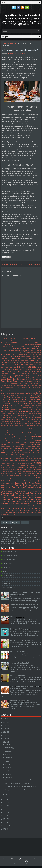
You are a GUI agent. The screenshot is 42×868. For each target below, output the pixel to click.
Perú (28, 457)
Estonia (8, 395)
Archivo (25, 523)
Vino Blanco (20, 510)
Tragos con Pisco (24, 491)
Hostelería (4, 414)
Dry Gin (9, 389)
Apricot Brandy (29, 345)
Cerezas (22, 361)
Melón (13, 447)
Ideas (33, 414)
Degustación (21, 381)
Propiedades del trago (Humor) (20, 701)
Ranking (30, 463)
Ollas (18, 455)
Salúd (19, 470)
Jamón (24, 417)
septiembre (9, 754)
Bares (14, 349)
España (27, 393)
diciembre (8, 744)
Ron (24, 467)
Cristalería (18, 377)
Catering (39, 358)
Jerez (35, 417)
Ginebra (24, 403)
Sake (32, 467)
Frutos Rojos (14, 401)
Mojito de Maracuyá (9, 560)
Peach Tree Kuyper (15, 457)
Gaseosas (38, 401)
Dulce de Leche (16, 389)
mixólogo (34, 448)
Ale (22, 341)
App (18, 345)
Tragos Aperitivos (22, 483)
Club (7, 367)
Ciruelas (35, 364)
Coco (39, 367)
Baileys (39, 347)
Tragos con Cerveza (18, 487)
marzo (7, 774)
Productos (38, 460)
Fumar (29, 401)
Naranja (33, 450)
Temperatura (4, 478)
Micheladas (4, 448)
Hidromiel (22, 409)
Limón (39, 437)
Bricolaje (20, 355)
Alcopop (18, 341)
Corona (33, 371)
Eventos (38, 395)
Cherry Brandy (23, 362)
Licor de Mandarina (15, 431)
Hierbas (11, 412)
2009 (5, 829)
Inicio (23, 264)
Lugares (26, 439)
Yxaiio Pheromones (6, 514)
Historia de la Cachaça (17, 675)
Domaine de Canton (36, 387)
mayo (7, 768)
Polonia (7, 461)
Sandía (3, 472)
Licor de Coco (38, 427)
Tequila (11, 478)
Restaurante (13, 467)
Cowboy (5, 571)
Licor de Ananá (23, 425)
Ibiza (30, 414)
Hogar (34, 412)
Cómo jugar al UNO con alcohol (20, 629)
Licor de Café (9, 427)
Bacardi (22, 347)
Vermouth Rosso (28, 508)
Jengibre (31, 417)
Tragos (37, 480)
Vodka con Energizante (10, 556)
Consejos (15, 371)
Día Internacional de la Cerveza (16, 383)
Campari (38, 356)
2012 (5, 819)
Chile (3, 364)
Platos (3, 460)
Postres (28, 461)
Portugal (23, 461)
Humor (20, 413)
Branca (39, 353)
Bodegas (38, 351)
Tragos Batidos (35, 483)
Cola (21, 369)
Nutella (8, 455)
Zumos (13, 514)
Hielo (32, 409)
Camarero (33, 357)
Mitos (24, 448)
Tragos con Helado (30, 489)
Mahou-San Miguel (12, 441)
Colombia (32, 369)
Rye (30, 467)
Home (5, 43)
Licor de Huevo (37, 429)
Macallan (38, 439)
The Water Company (19, 478)
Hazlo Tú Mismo (16, 407)
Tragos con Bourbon (8, 485)
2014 (2, 339)
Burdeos (35, 355)
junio (7, 764)
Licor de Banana (32, 425)
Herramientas (5, 409)
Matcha (3, 447)
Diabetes (19, 385)
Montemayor (4, 451)
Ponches (17, 460)
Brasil (8, 355)
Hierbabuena (5, 412)
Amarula (32, 343)
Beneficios (11, 351)
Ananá (36, 343)
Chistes (14, 364)
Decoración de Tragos (9, 381)
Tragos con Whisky (23, 495)
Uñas (34, 503)
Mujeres (19, 451)
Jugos (3, 421)
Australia (13, 347)
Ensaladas (12, 393)
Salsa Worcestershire (6, 470)
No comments (22, 53)
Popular (6, 523)
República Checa (37, 465)
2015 (6, 339)
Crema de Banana (6, 373)
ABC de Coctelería (30, 339)
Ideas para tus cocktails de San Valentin (17, 790)
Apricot (22, 345)
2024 (21, 339)
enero (7, 794)
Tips (33, 478)
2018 (15, 339)
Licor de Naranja (36, 433)
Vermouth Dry (17, 508)
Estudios (21, 395)
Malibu (20, 441)
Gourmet (38, 404)
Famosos (4, 397)
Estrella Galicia (14, 395)
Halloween (5, 407)
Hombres (39, 412)
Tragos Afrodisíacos (8, 483)
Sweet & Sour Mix (21, 475)
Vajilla (15, 506)
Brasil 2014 (14, 355)
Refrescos (17, 465)
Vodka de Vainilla (22, 513)
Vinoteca (10, 513)
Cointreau (16, 369)
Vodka (15, 512)
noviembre (9, 748)
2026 (5, 719)
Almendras (38, 341)
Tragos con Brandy (21, 485)
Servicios (11, 472)
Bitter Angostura (24, 351)
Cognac (9, 369)
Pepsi (22, 457)
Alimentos (32, 341)
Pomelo (12, 460)
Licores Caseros (25, 437)
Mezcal (39, 447)
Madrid (3, 441)
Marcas (25, 443)
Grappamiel (38, 406)
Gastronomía (6, 403)
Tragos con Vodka (8, 495)
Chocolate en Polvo (28, 364)
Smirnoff (8, 473)
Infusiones (11, 415)
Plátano (39, 459)
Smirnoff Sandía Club (9, 552)
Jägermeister (19, 417)
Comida (38, 369)
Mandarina (26, 441)
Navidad (4, 453)
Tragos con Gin (19, 489)
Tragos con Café (6, 487)
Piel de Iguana (7, 568)
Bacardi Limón (28, 347)
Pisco (13, 459)
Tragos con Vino (35, 493)
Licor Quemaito (33, 435)
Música (28, 451)
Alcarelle (8, 341)
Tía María (28, 478)
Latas (39, 421)
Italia (7, 417)
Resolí (7, 467)
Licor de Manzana (25, 431)
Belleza (6, 351)
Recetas (37, 463)
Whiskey (29, 512)
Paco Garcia (38, 455)
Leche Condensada (21, 423)
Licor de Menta (27, 433)
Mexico (29, 446)
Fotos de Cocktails (13, 399)
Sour (26, 473)
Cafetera (12, 356)
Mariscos (10, 445)
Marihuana (4, 445)
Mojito (39, 448)
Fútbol (33, 401)
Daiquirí (33, 379)
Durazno (28, 389)
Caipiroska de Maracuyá (10, 587)
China (11, 364)
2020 (5, 739)
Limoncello (4, 439)
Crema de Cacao (16, 373)
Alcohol (14, 341)
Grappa (32, 406)
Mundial (23, 451)
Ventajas (4, 508)
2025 (5, 722)
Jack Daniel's (12, 417)
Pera (25, 457)
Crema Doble (10, 377)
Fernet (9, 397)
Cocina (19, 367)
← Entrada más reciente (9, 264)
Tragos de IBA (7, 497)
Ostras (26, 455)
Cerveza (33, 360)
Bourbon (34, 353)
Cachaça (4, 356)
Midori (17, 448)
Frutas (3, 401)
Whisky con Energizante (10, 579)
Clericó (3, 367)
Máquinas (4, 443)
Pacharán (31, 455)
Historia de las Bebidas (23, 411)
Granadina (4, 406)
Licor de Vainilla (13, 435)
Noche (19, 453)
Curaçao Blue (12, 379)
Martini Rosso (37, 445)
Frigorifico (33, 399)
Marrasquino (16, 445)
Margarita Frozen (8, 564)
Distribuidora (25, 387)
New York (14, 453)
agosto (7, 758)
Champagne (11, 362)
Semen (7, 472)
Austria (18, 347)
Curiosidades (21, 379)
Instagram (22, 415)
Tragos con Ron (35, 491)
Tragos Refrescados (13, 501)
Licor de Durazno (18, 429)
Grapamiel (26, 406)
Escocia (22, 393)
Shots (23, 472)
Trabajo (32, 481)
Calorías (28, 357)
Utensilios (4, 506)
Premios (32, 461)
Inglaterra (16, 415)
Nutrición (13, 455)
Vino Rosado (38, 510)
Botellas (28, 353)
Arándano (38, 345)
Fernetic (14, 397)
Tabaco (30, 475)
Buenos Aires (28, 355)
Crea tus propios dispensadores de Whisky (24, 605)
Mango (32, 441)
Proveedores (8, 463)
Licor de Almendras (14, 425)
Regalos (29, 465)
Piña (2, 459)
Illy (36, 414)
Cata (30, 358)
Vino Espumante (29, 510)
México (34, 446)
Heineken (25, 407)
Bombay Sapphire (15, 353)
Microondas (11, 448)
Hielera (27, 409)
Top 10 (23, 481)
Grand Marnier (13, 406)
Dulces (23, 389)
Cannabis (18, 358)
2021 (5, 735)
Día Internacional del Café (32, 383)
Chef (17, 363)
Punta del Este (20, 463)
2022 (5, 732)
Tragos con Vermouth (22, 493)
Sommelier (18, 473)
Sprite (33, 473)
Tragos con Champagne (33, 487)
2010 (5, 826)
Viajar (35, 508)
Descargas (33, 381)
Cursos (28, 379)
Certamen (27, 361)
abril (7, 771)
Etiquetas (27, 395)
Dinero (9, 387)
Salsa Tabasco (37, 467)
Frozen (39, 399)
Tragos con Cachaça (35, 485)
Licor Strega (10, 437)
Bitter (17, 351)
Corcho (21, 371)
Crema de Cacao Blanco (27, 373)
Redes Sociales (10, 465)
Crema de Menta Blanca (17, 375)
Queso (26, 463)
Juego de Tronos (9, 419)
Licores (17, 437)
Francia (23, 399)
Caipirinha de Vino (8, 575)
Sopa (23, 473)
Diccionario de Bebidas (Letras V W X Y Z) (24, 640)
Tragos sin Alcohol (28, 501)
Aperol (14, 345)
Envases (17, 393)
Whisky (35, 512)
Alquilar (8, 343)
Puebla (14, 463)
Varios (31, 506)
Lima (33, 437)
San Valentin (33, 470)
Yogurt (39, 513)
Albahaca (3, 341)
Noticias (25, 453)
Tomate (15, 481)
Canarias (8, 358)
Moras (10, 451)
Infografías (4, 415)
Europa (32, 395)
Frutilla (7, 401)
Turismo (30, 503)
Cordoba (25, 371)
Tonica (19, 481)
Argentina (4, 347)
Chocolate (20, 364)
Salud (14, 469)
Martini (22, 445)
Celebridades (8, 361)
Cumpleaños (38, 377)
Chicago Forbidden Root (35, 363)
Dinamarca (4, 387)
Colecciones (26, 369)
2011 (5, 823)
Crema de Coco (37, 373)
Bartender (25, 349)
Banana (3, 349)
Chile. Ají (7, 364)
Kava (12, 421)
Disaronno (14, 387)
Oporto (22, 455)
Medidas (8, 447)
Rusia (27, 467)
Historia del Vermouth (17, 652)
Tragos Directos (7, 499)
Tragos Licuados (32, 500)
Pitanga (18, 459)
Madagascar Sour (8, 583)
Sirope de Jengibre (33, 472)
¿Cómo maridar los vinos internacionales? (20, 50)
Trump (25, 503)
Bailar (34, 347)
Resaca (3, 467)
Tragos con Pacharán (13, 491)
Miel (21, 448)
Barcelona (9, 349)
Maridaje (10, 43)
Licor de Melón (18, 433)
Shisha (16, 472)
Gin (19, 403)
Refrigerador (23, 465)
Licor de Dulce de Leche (7, 429)
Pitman (22, 459)
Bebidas (35, 349)
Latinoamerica (5, 423)
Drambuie (4, 389)
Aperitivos (8, 345)
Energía (39, 391)
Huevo (15, 413)
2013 (5, 816)
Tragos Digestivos (35, 497)
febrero (7, 778)
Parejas (3, 457)
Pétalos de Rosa (37, 457)
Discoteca (19, 387)
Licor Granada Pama (23, 435)
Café (8, 356)
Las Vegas (34, 421)
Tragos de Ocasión (21, 497)
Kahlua (7, 421)
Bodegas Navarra (6, 353)
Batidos (30, 349)
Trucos (17, 503)
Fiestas (36, 397)
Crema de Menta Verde (30, 375)
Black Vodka (32, 351)
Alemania (25, 341)
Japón (27, 417)
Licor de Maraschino (7, 433)
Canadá (3, 358)
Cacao (39, 355)
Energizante (5, 393)
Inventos (38, 415)
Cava (3, 361)
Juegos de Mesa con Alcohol (24, 419)
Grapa (21, 406)
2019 (5, 742)
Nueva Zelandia (33, 453)
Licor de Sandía (5, 435)
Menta (23, 446)
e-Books (33, 389)
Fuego (26, 401)
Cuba (23, 377)
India (40, 414)
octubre (8, 751)
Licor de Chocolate (28, 427)
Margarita (31, 443)
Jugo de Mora (37, 419)
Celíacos (15, 361)
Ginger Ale (31, 404)
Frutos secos (21, 401)
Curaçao (4, 379)
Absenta (39, 339)
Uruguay (38, 503)
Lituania (21, 439)
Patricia (8, 457)
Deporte (27, 381)
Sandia (39, 470)
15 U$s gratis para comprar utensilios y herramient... (21, 787)
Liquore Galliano (13, 439)
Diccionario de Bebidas (30, 385)
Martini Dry (28, 445)
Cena (18, 361)
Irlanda (3, 417)
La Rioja (24, 421)
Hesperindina (14, 409)
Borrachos (23, 353)
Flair (40, 397)
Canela (13, 358)
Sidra (26, 472)
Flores (3, 399)
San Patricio (25, 470)
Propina (3, 463)
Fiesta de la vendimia (27, 397)
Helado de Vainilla (35, 407)
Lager (29, 421)
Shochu (20, 472)
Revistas (19, 467)
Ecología (39, 389)
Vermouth (10, 508)
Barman (19, 349)
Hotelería (10, 414)
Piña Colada (8, 459)
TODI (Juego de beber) (17, 617)
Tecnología (38, 475)
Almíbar (3, 343)
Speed (30, 473)
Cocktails (32, 367)
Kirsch (16, 421)
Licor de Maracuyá (36, 431)
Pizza (26, 459)
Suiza (7, 475)
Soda (13, 473)
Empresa (33, 391)
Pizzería (30, 459)
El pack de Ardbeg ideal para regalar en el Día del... (21, 780)
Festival (18, 397)
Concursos (9, 371)
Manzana (38, 441)
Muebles (14, 451)
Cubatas (27, 377)
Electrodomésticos (7, 391)
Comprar (4, 371)
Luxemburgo (32, 439)
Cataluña (34, 358)
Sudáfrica (38, 473)
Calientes (23, 357)
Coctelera (3, 369)
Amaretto (14, 343)
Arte (9, 347)
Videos (9, 510)
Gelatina (14, 404)
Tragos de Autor (36, 495)
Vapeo (25, 506)
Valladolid (20, 506)
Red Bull (3, 465)
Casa (26, 358)
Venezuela (38, 506)
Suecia (3, 475)
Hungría (25, 414)
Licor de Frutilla (28, 429)
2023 (18, 339)
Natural (39, 451)
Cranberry (38, 371)
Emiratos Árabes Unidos (21, 391)
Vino (15, 43)
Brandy (3, 355)
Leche (12, 423)
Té (33, 475)
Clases (39, 364)
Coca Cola (13, 367)
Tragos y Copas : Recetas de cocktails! (21, 15)
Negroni (9, 453)
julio (7, 761)
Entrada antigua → (34, 264)
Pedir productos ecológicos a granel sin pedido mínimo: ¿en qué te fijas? (25, 687)
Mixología (29, 448)
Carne (23, 358)
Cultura (32, 377)
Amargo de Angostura (23, 343)
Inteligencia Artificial (30, 415)
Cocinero (24, 367)
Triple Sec (12, 503)
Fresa (28, 399)
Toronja (28, 481)
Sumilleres (12, 475)
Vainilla (10, 506)
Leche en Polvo (32, 423)
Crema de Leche (6, 375)
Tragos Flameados (20, 500)
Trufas (21, 503)
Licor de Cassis (17, 427)
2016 (9, 339)
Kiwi (20, 421)
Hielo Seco (38, 409)
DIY (29, 387)
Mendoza (18, 447)
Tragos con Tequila (8, 493)
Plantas (34, 459)
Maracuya (10, 443)
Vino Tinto (4, 512)
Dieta (39, 385)
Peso (31, 457)
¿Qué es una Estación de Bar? (19, 663)
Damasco (39, 379)
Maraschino (18, 443)
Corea (29, 371)
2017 (12, 339)
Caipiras (18, 356)
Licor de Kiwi (5, 431)
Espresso (33, 393)
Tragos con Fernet (7, 489)
